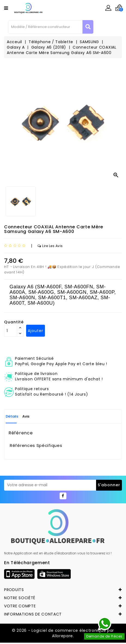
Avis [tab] (26, 416)
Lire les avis (50, 246)
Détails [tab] (12, 416)
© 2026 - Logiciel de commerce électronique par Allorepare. (63, 633)
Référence (21, 433)
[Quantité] (11, 331)
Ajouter (36, 331)
